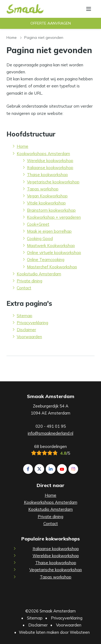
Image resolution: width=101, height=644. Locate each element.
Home (12, 37)
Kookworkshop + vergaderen (54, 217)
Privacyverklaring (32, 323)
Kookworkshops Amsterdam (43, 154)
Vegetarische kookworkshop (53, 182)
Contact (24, 288)
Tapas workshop (43, 189)
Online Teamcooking (46, 260)
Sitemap (25, 316)
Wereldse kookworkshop (50, 161)
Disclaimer (26, 330)
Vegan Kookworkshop (47, 196)
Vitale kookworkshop (46, 203)
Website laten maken (39, 632)
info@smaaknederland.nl (50, 433)
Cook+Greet (38, 224)
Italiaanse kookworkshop (50, 168)
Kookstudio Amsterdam (39, 274)
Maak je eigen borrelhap (49, 231)
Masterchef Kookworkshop (52, 267)
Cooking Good (40, 239)
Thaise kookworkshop (47, 175)
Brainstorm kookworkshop (51, 210)
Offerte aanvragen (51, 23)
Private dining (29, 281)
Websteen (80, 632)
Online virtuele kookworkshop (54, 253)
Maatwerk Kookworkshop (51, 246)
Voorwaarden (29, 337)
